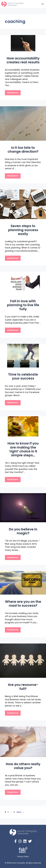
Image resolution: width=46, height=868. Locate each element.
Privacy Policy (23, 857)
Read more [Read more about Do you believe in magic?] (13, 557)
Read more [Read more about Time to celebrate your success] (13, 403)
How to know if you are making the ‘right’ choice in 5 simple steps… (23, 449)
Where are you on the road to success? (23, 604)
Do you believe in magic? (23, 531)
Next (20, 812)
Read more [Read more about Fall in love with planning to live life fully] (13, 330)
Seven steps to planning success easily (23, 230)
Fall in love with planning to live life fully (23, 305)
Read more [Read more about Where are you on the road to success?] (13, 630)
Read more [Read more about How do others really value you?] (13, 792)
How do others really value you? (23, 766)
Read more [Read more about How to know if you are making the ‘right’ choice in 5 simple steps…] (13, 479)
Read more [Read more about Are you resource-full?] (13, 713)
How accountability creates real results (23, 60)
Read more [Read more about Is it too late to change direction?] (13, 176)
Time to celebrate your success (23, 376)
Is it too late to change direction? (23, 150)
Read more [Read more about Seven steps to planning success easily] (13, 258)
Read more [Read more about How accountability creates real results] (13, 93)
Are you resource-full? (23, 687)
